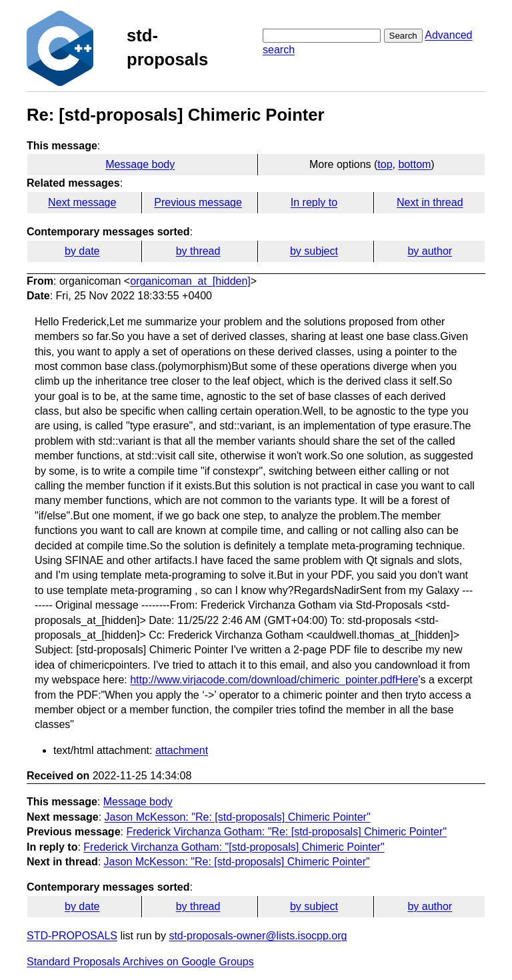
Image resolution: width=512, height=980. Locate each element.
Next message (82, 202)
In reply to (314, 202)
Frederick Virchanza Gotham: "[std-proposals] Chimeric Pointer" (234, 847)
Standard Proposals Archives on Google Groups (140, 962)
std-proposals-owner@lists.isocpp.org (258, 936)
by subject (314, 251)
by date (82, 251)
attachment (182, 750)
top (385, 164)
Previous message (198, 202)
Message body (140, 164)
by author (430, 251)
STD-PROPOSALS (72, 936)
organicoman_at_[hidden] (190, 281)
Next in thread (430, 202)
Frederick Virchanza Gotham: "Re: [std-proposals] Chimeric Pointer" (286, 832)
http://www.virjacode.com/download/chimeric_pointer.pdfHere (274, 680)
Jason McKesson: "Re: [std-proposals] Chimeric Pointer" (238, 817)
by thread (198, 251)
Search (403, 36)
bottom (414, 164)
